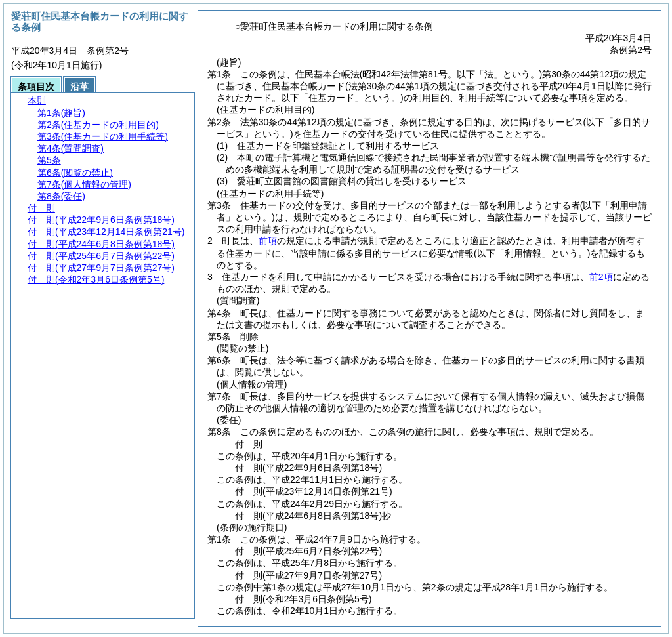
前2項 (601, 277)
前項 (268, 241)
